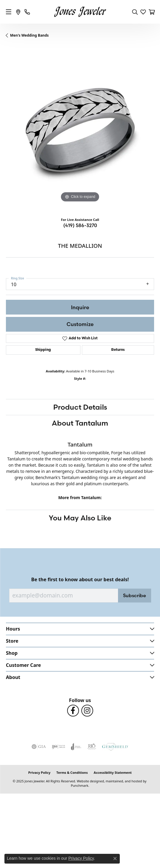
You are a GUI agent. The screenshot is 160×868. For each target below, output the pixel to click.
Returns (118, 350)
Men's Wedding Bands (29, 35)
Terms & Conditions (72, 772)
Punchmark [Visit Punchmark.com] (79, 785)
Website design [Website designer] (89, 781)
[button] (80, 629)
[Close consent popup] (115, 859)
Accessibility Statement (113, 772)
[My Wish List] (143, 12)
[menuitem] (39, 747)
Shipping (43, 350)
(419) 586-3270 (80, 225)
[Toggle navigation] (9, 12)
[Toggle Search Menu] (135, 12)
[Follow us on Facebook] (73, 711)
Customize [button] (80, 324)
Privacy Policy (39, 772)
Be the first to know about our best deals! (80, 580)
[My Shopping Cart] (151, 12)
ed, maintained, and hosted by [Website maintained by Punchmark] (123, 781)
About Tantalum (80, 423)
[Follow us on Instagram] (87, 711)
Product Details (80, 407)
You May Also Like (80, 518)
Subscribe (135, 595)
